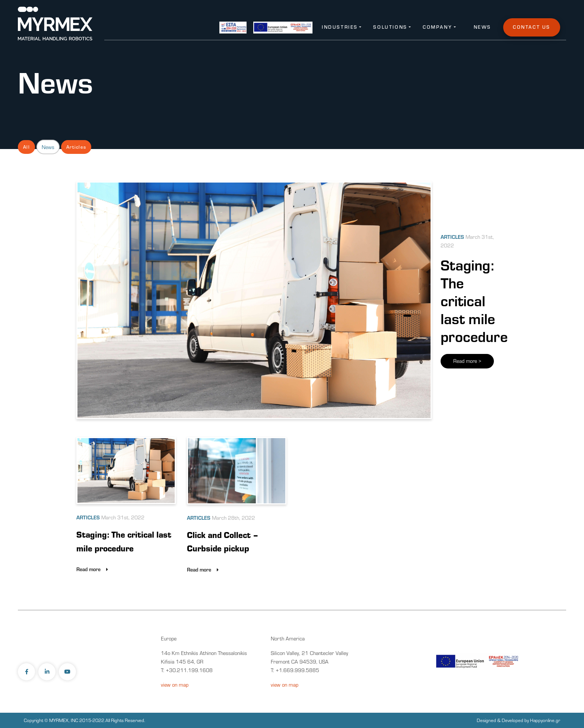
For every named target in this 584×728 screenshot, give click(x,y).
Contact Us (532, 27)
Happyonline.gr (545, 720)
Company (437, 27)
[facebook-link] (27, 672)
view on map (175, 685)
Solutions (390, 27)
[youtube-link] (68, 672)
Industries (340, 27)
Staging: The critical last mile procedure (474, 300)
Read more (467, 361)
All (26, 147)
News (483, 27)
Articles (76, 147)
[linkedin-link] (48, 672)
